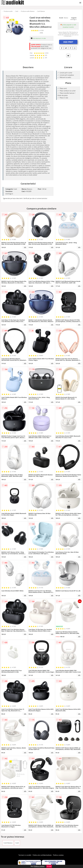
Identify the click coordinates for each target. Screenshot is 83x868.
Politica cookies (58, 855)
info (25, 247)
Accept (49, 866)
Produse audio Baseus (28, 11)
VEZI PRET (68, 42)
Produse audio (8, 11)
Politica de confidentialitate (42, 855)
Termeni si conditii (25, 855)
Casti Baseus (41, 11)
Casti (17, 11)
